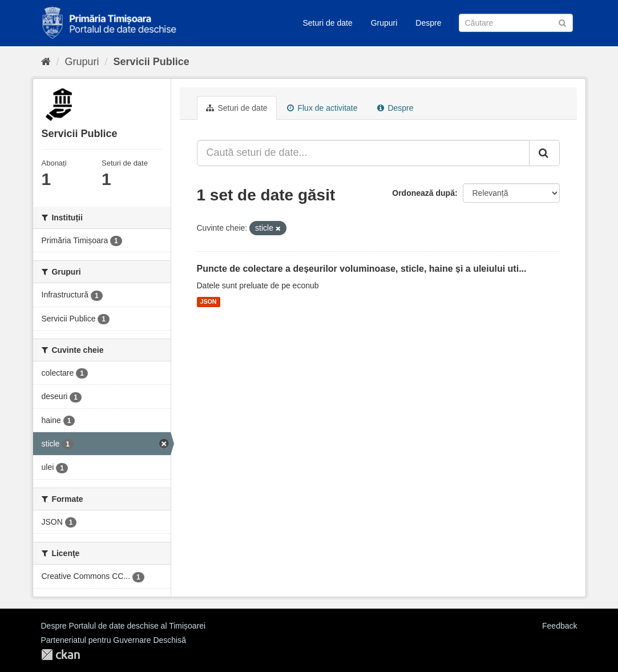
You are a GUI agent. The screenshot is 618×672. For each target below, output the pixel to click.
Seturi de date (328, 23)
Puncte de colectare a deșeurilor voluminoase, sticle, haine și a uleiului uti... (362, 269)
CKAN (60, 655)
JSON (209, 302)
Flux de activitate (322, 108)
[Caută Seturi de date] (516, 23)
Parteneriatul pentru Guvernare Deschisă (114, 640)
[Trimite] (562, 22)
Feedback (560, 626)
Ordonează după (423, 193)
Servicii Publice (152, 62)
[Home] (46, 62)
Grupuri (384, 23)
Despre (428, 23)
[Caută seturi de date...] (363, 153)
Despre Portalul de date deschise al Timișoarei (124, 626)
